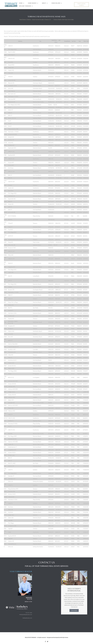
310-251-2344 (29, 613)
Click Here (74, 610)
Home (22, 3)
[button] (82, 5)
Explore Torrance (26, 6)
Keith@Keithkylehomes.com (26, 615)
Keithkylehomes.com (27, 618)
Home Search (33, 3)
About (45, 3)
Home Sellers (57, 3)
